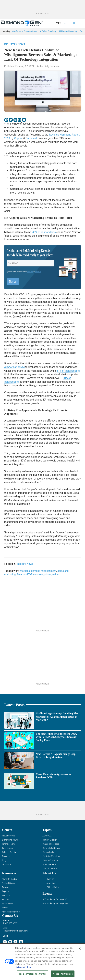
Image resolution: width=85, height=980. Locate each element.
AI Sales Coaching (48, 31)
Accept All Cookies (63, 974)
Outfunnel (31, 138)
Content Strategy (50, 840)
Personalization (49, 852)
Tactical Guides (9, 883)
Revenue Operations (51, 860)
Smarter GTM (24, 574)
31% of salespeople (68, 371)
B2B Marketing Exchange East (56, 904)
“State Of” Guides (9, 879)
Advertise (51, 883)
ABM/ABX (47, 836)
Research (6, 887)
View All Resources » (11, 912)
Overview (50, 879)
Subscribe (6, 865)
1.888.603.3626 (10, 923)
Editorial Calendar (54, 887)
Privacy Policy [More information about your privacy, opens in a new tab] (23, 967)
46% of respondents (44, 232)
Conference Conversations (25, 31)
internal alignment (30, 571)
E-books (6, 900)
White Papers (8, 904)
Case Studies (8, 848)
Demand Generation (51, 844)
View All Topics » (50, 869)
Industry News (15, 44)
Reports (6, 891)
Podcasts (6, 856)
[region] (42, 962)
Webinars (6, 896)
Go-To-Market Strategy (52, 848)
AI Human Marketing (68, 31)
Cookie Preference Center (32, 974)
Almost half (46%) (14, 367)
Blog (4, 860)
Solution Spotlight (10, 852)
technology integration (46, 574)
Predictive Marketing (51, 856)
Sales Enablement (50, 865)
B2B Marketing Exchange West (56, 899)
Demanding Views (10, 840)
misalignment (49, 571)
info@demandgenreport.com (15, 931)
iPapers (5, 908)
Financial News (9, 844)
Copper (18, 138)
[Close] (80, 949)
